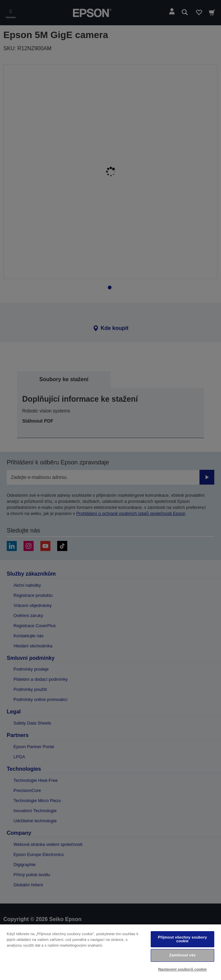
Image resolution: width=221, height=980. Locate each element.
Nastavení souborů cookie (182, 969)
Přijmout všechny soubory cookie (183, 939)
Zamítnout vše (182, 955)
